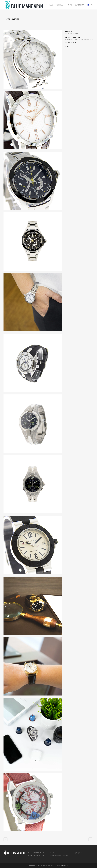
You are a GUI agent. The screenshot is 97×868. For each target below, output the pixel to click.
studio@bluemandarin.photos (59, 855)
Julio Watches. (72, 42)
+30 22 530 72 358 (38, 853)
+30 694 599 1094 (38, 855)
